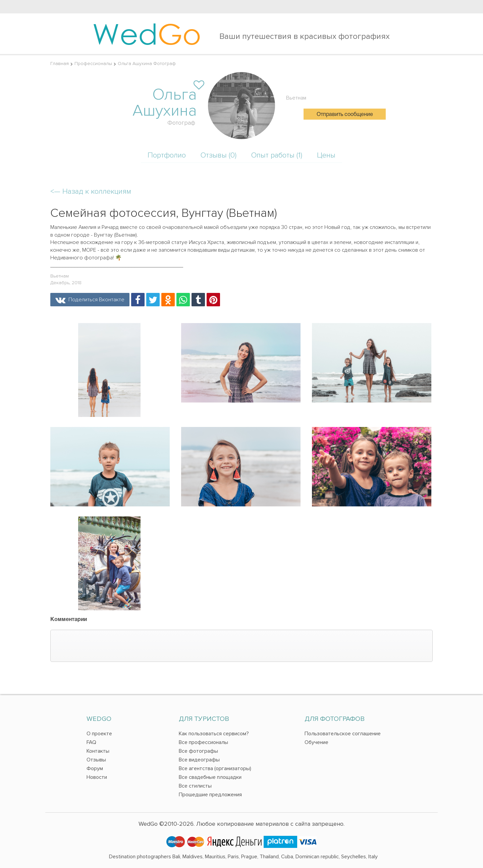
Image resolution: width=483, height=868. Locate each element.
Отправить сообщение (345, 115)
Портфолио (167, 155)
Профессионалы (93, 64)
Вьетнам (296, 98)
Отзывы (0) (219, 155)
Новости (97, 777)
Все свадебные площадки (210, 777)
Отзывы (96, 760)
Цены (326, 155)
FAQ (91, 742)
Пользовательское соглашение (343, 734)
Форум (95, 768)
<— (91, 192)
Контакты (98, 751)
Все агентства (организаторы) (215, 768)
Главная (60, 64)
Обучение (316, 742)
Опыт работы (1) (277, 155)
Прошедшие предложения (210, 795)
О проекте (99, 734)
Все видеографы (199, 760)
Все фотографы (198, 751)
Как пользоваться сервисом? (214, 734)
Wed (147, 34)
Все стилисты (195, 786)
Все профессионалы (203, 742)
